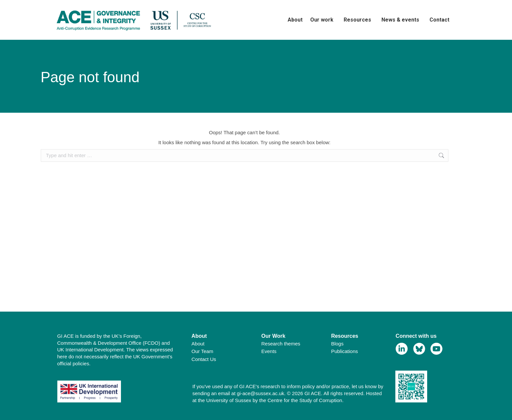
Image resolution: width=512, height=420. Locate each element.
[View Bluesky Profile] (419, 349)
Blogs (337, 344)
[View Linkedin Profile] (402, 349)
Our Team (202, 351)
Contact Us (204, 359)
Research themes (281, 344)
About (198, 344)
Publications (344, 351)
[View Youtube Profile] (437, 349)
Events (269, 351)
